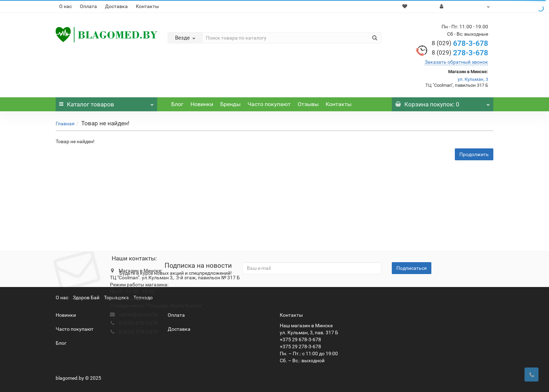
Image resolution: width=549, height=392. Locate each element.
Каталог (106, 103)
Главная (65, 124)
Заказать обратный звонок (456, 62)
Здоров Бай (86, 297)
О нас (65, 6)
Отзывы (308, 104)
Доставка (116, 6)
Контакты (147, 6)
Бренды (230, 104)
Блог (177, 104)
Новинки (202, 104)
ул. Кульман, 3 (473, 79)
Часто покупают (269, 104)
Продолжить (474, 154)
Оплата (88, 6)
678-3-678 (460, 43)
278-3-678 (460, 53)
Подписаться (412, 268)
